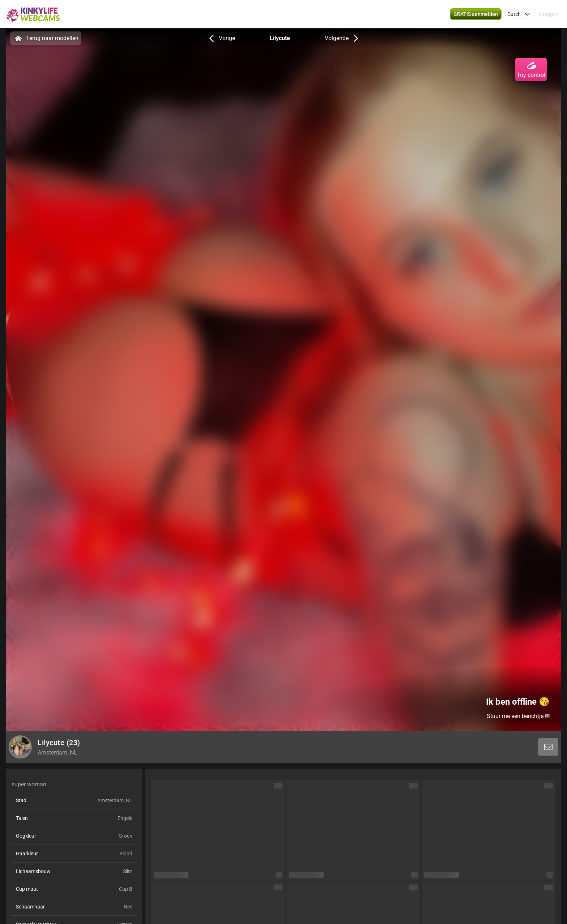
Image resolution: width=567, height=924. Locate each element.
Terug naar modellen (46, 38)
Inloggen (549, 14)
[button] (519, 14)
